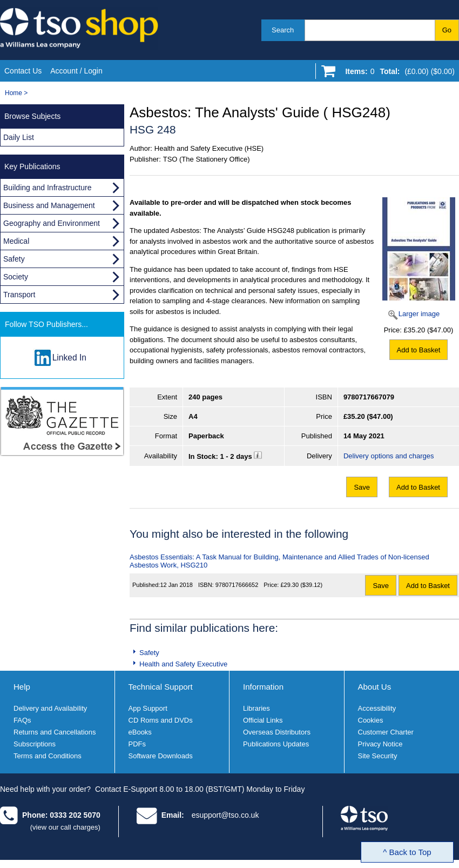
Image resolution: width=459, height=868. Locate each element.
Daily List (19, 137)
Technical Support (161, 687)
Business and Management (49, 205)
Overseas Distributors (277, 732)
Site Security (378, 756)
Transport (19, 295)
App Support (148, 708)
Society (16, 277)
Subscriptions (35, 744)
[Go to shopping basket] (397, 74)
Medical (16, 241)
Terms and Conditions (48, 756)
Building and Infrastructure (47, 188)
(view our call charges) (65, 827)
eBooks (140, 732)
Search (283, 30)
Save (362, 487)
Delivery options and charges (389, 456)
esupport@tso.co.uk (225, 815)
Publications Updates (276, 744)
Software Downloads (161, 756)
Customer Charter (386, 732)
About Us (375, 687)
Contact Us (23, 71)
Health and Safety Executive (183, 664)
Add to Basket (419, 350)
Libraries (256, 708)
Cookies (371, 720)
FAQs (22, 720)
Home (13, 93)
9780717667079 (369, 397)
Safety (149, 653)
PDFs (137, 744)
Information (263, 687)
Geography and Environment (52, 223)
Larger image (419, 314)
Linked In (69, 358)
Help (22, 687)
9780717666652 (237, 585)
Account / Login (76, 71)
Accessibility (377, 708)
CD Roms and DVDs (161, 720)
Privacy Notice (380, 744)
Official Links (263, 720)
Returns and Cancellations (55, 732)
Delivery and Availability (50, 708)
